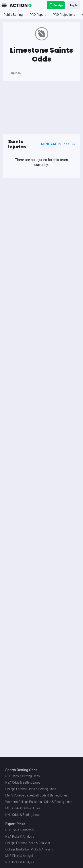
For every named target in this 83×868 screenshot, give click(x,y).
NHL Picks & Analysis (20, 862)
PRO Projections (64, 15)
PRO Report (38, 15)
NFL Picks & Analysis (19, 830)
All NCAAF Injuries (58, 144)
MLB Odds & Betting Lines (23, 808)
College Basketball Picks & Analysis (29, 849)
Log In (74, 5)
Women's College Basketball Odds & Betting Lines (39, 802)
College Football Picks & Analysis (28, 843)
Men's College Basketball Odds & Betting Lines (36, 795)
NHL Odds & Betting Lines (23, 815)
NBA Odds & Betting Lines (23, 782)
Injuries (15, 73)
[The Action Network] (21, 5)
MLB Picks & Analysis (20, 856)
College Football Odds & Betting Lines (31, 789)
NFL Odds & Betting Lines (23, 776)
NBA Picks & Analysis (20, 836)
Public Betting (13, 15)
